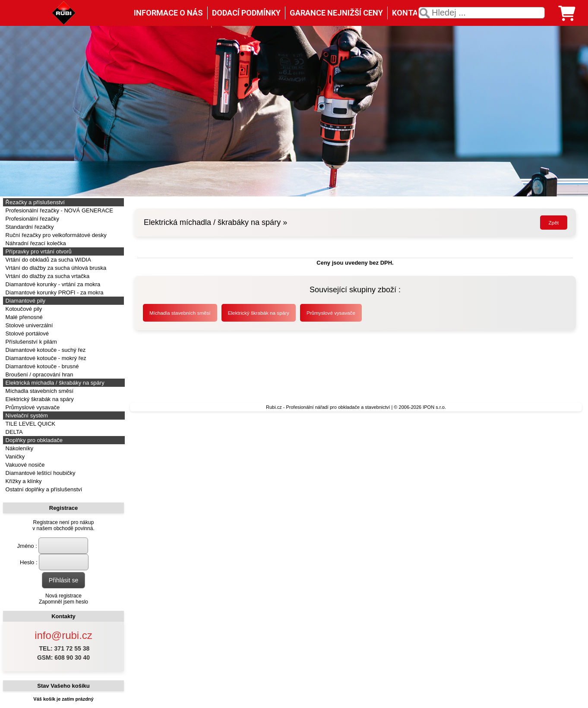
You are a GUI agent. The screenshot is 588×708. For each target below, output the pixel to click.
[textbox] (482, 13)
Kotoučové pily (23, 309)
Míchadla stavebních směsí (39, 391)
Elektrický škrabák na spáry (39, 399)
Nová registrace (63, 596)
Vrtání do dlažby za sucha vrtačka (47, 276)
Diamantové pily (25, 301)
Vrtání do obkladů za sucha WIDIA (47, 260)
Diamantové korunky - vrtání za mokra (52, 284)
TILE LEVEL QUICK (30, 424)
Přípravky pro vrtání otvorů (38, 251)
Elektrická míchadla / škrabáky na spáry (54, 383)
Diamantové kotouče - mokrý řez (45, 358)
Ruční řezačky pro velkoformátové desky (55, 235)
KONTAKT (410, 13)
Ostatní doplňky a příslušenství (43, 489)
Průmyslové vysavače (32, 407)
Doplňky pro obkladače (33, 440)
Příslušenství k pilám (30, 342)
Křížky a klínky (23, 481)
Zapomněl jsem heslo (63, 602)
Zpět (554, 223)
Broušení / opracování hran (38, 375)
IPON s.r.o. (434, 407)
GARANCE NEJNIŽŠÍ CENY (336, 13)
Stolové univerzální (28, 325)
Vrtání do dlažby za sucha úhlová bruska (55, 268)
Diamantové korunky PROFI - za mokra (54, 292)
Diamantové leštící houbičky (40, 473)
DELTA (13, 432)
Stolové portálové (26, 333)
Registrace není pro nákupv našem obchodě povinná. (63, 525)
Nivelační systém (26, 416)
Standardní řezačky (29, 227)
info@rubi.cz (63, 635)
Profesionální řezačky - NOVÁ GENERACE (58, 210)
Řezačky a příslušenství (34, 202)
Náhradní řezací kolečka (35, 243)
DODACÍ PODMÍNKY (246, 13)
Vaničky (14, 457)
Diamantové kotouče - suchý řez (45, 350)
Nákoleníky (19, 448)
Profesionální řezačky (32, 219)
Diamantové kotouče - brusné (41, 366)
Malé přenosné (23, 317)
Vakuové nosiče (24, 465)
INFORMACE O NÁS (168, 13)
